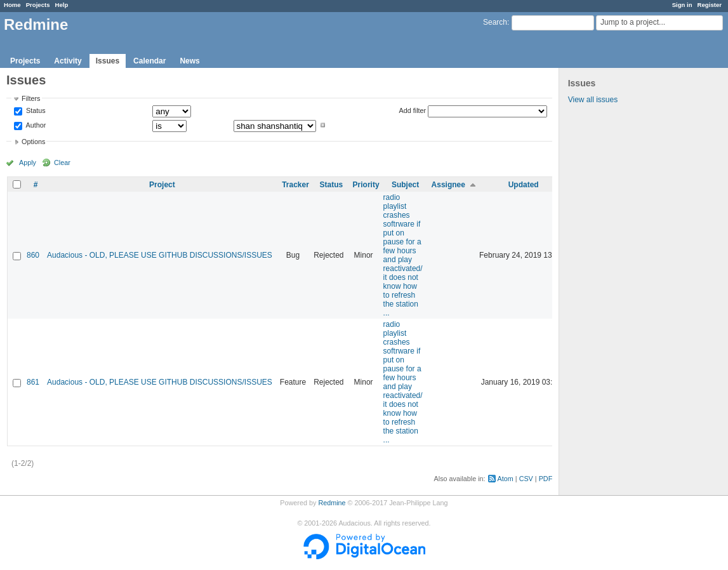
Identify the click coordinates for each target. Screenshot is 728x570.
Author (35, 125)
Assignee (448, 185)
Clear (62, 162)
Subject (405, 185)
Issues (108, 61)
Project (162, 185)
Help (62, 5)
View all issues (593, 100)
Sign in (682, 5)
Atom (506, 479)
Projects (38, 5)
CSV (526, 479)
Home (12, 5)
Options (33, 142)
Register (710, 5)
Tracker (295, 185)
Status (35, 111)
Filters (31, 98)
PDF (546, 479)
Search (495, 22)
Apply (28, 162)
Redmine (332, 503)
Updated (524, 185)
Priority (366, 185)
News (189, 61)
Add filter (413, 110)
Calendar (149, 61)
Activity (68, 61)
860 (33, 255)
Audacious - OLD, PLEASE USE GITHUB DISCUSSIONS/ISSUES (160, 255)
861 (33, 382)
